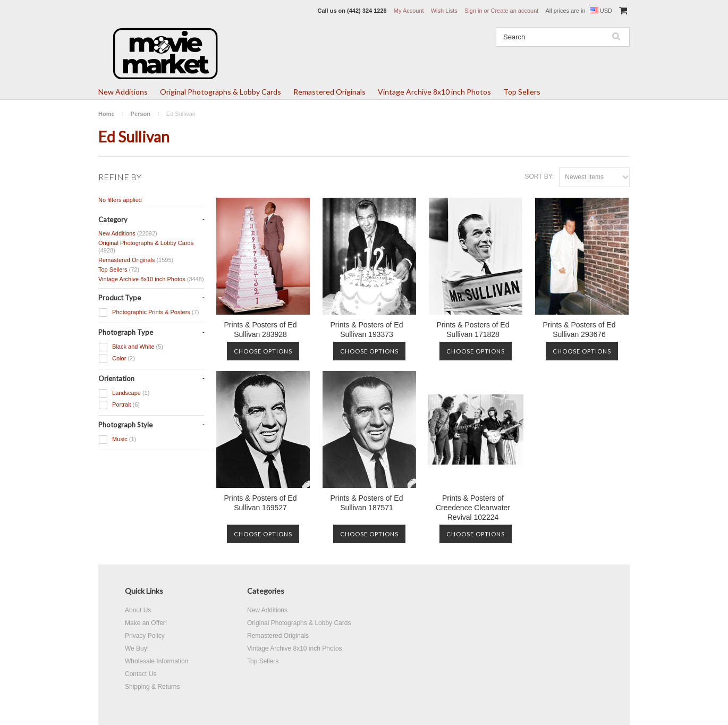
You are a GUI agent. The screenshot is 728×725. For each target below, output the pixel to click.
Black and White (131, 347)
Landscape (124, 393)
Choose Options (263, 351)
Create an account (514, 11)
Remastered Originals (329, 92)
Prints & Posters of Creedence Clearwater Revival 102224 (473, 508)
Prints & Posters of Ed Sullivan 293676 (579, 330)
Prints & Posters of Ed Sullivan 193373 (367, 330)
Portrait (119, 405)
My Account (409, 11)
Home (107, 114)
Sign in (473, 11)
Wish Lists (444, 11)
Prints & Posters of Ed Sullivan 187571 (367, 503)
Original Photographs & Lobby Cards (221, 92)
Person (141, 114)
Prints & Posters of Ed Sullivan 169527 (261, 503)
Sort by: (539, 176)
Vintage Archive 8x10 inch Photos (434, 92)
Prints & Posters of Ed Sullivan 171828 (473, 330)
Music (117, 440)
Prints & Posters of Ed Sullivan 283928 (261, 330)
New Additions (123, 92)
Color (117, 359)
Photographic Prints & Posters (149, 313)
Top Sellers (522, 92)
